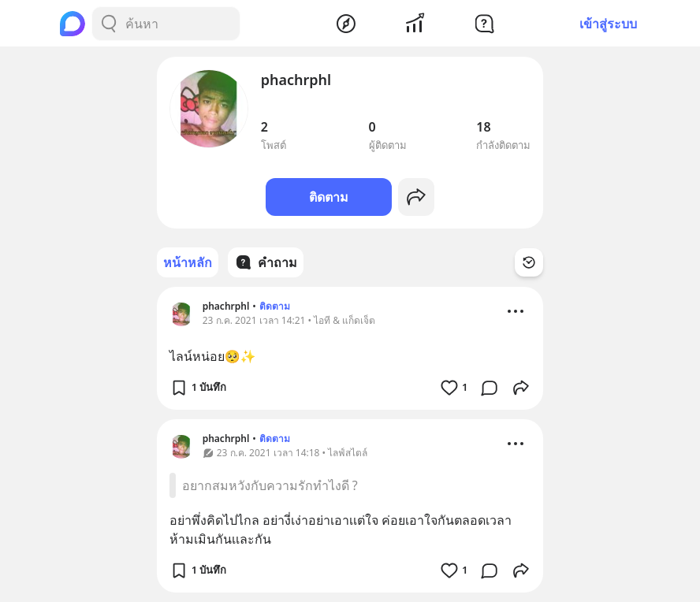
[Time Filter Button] (529, 262)
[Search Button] (109, 24)
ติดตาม (329, 197)
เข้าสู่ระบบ (608, 24)
